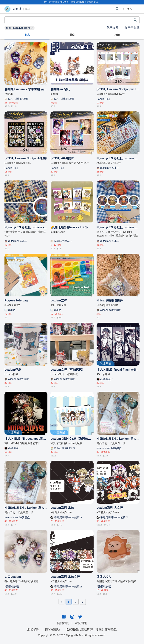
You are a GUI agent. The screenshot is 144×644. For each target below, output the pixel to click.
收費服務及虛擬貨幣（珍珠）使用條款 (91, 629)
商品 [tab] (27, 35)
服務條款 (33, 629)
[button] (20, 28)
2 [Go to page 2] (76, 602)
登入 (127, 9)
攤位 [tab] (72, 35)
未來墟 (17, 9)
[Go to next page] (83, 602)
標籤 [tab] (117, 35)
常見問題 (81, 623)
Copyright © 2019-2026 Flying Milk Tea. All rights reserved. (72, 635)
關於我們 (63, 623)
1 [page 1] (69, 602)
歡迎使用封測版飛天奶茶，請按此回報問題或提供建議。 (72, 2)
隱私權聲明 (53, 629)
